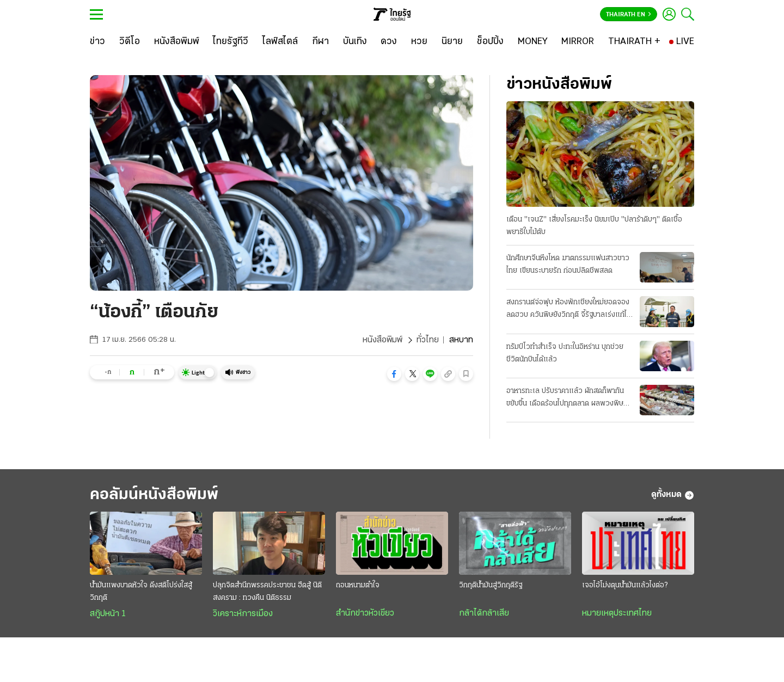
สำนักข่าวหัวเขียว (365, 613)
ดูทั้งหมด (673, 495)
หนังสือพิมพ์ (382, 340)
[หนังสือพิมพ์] (177, 42)
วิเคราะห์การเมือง (243, 614)
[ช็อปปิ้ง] (490, 42)
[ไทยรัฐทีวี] (231, 42)
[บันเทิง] (355, 42)
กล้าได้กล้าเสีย (484, 613)
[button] (394, 374)
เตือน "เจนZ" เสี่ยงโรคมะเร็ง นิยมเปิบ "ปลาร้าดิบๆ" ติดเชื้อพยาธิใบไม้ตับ (594, 226)
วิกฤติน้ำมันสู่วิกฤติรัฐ (491, 585)
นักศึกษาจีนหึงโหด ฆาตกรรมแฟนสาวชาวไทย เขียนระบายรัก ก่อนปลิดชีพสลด (568, 265)
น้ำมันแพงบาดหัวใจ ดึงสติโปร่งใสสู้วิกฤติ (141, 592)
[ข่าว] (97, 42)
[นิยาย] (452, 42)
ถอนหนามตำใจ (358, 585)
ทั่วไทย (428, 340)
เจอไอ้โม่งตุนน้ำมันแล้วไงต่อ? (625, 585)
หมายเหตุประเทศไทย (617, 613)
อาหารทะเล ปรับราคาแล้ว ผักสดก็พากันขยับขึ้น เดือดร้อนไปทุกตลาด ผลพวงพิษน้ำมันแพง (565, 398)
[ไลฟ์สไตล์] (280, 42)
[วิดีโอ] (130, 42)
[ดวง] (389, 42)
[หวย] (419, 42)
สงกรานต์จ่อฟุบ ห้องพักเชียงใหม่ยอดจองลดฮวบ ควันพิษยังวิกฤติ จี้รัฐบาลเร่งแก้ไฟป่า (569, 310)
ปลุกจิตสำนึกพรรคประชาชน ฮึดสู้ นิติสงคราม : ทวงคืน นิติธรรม (267, 592)
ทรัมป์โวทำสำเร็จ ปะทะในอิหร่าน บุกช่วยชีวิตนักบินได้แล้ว (565, 353)
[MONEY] (533, 42)
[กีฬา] (320, 42)
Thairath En (629, 15)
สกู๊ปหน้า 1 (108, 614)
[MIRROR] (578, 42)
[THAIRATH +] (634, 42)
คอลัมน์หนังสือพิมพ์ (154, 495)
